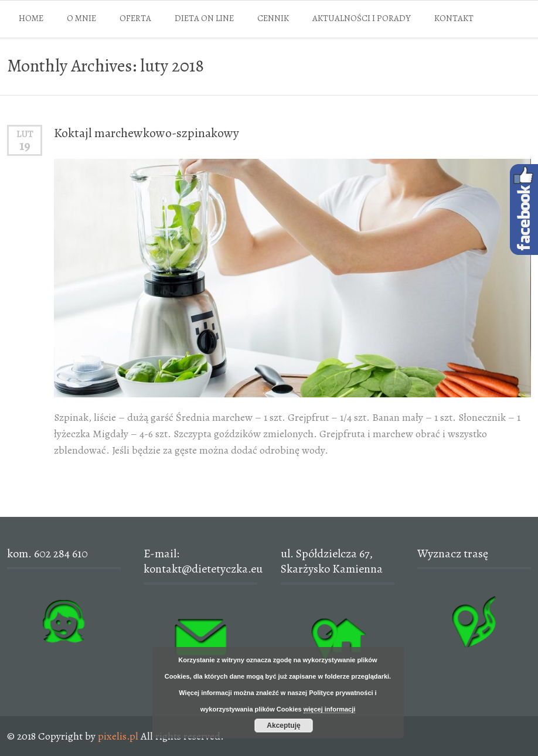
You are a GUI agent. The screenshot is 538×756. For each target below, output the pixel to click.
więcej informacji (330, 709)
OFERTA (135, 18)
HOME (31, 18)
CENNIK (273, 18)
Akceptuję (283, 726)
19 (25, 146)
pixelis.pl (118, 736)
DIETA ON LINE (204, 18)
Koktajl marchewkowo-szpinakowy (147, 133)
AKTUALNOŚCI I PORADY (362, 18)
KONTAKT (454, 18)
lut (25, 134)
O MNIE (81, 18)
